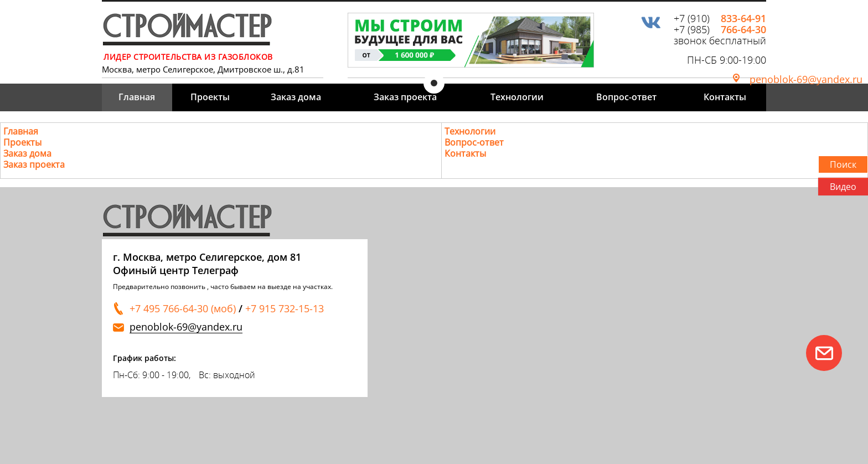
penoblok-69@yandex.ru (806, 79)
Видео (843, 187)
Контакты (725, 97)
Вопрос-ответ (626, 97)
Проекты (210, 97)
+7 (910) (720, 18)
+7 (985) (720, 29)
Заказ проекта (405, 97)
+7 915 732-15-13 (285, 308)
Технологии (517, 97)
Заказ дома (296, 97)
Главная (137, 97)
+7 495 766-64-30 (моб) (183, 308)
